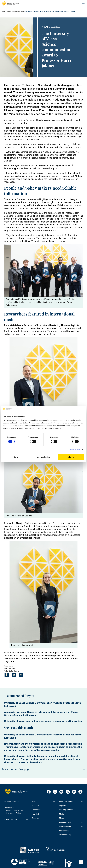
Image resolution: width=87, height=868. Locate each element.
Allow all (71, 457)
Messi (62, 818)
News (45, 27)
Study (34, 801)
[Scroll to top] (81, 862)
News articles (18, 11)
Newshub (10, 11)
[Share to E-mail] (21, 675)
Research (36, 806)
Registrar (63, 806)
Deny (16, 457)
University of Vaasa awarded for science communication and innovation (43, 721)
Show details (75, 450)
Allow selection (43, 457)
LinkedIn (74, 792)
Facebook (49, 792)
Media (62, 814)
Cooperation (37, 810)
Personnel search (66, 801)
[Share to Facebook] (7, 675)
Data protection (65, 826)
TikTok (80, 792)
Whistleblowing (65, 835)
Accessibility (64, 831)
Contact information (12, 819)
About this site (65, 822)
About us (35, 818)
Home (4, 11)
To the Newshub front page (15, 769)
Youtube (61, 792)
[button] (16, 47)
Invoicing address (66, 810)
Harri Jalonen (10, 668)
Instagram (68, 792)
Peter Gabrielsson (11, 671)
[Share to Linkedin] (14, 675)
